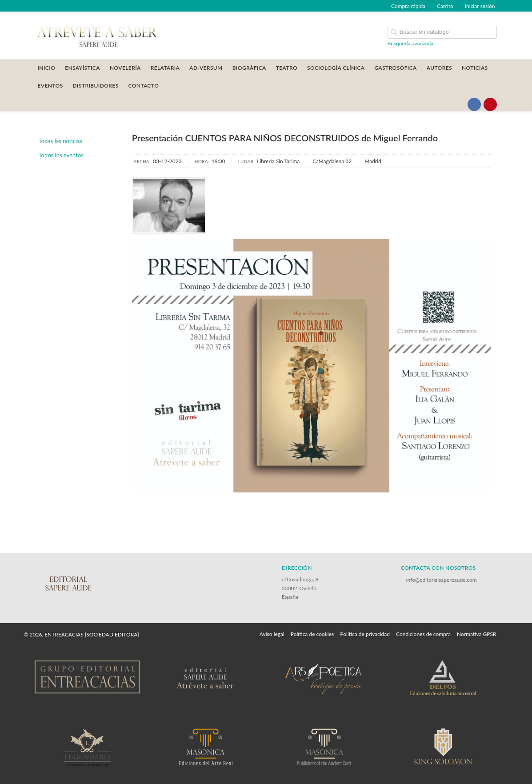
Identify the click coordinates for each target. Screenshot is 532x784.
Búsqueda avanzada (411, 43)
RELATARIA (165, 68)
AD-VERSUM (206, 68)
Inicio (47, 68)
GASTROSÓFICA (395, 68)
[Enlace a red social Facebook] (474, 104)
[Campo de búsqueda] (442, 32)
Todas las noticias (61, 141)
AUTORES (439, 68)
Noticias (475, 68)
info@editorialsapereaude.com (442, 580)
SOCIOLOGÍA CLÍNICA (336, 68)
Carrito (445, 6)
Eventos (50, 86)
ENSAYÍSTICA (82, 68)
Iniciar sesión (480, 6)
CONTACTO (144, 86)
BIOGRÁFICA (249, 68)
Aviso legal (272, 634)
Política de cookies (312, 634)
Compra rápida (408, 6)
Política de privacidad (365, 634)
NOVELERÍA (125, 68)
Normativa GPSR (476, 634)
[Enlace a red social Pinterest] (490, 104)
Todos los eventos (61, 155)
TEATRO (287, 68)
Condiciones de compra (423, 634)
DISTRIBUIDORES (96, 86)
